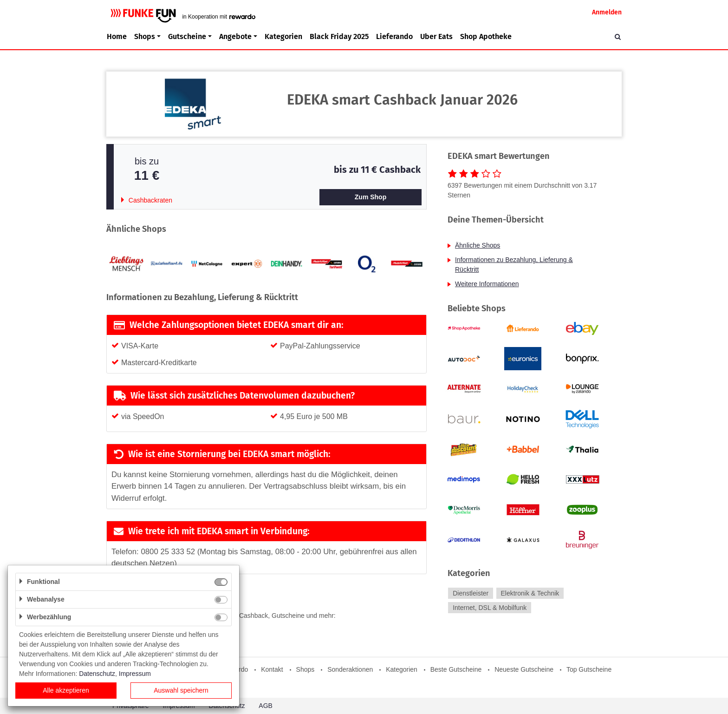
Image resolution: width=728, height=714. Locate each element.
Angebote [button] (235, 36)
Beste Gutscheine (456, 669)
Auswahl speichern (181, 690)
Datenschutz (97, 674)
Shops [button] (145, 36)
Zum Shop (370, 197)
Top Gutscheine (589, 669)
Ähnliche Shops (478, 245)
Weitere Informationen (487, 284)
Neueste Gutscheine (524, 669)
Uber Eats (436, 36)
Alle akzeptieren (66, 690)
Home (117, 36)
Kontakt (272, 669)
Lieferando (394, 36)
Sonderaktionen (350, 669)
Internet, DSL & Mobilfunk (490, 608)
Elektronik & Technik (530, 593)
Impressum (135, 674)
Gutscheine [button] (187, 36)
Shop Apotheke (486, 36)
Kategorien (283, 36)
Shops (305, 669)
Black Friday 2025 (339, 36)
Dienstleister (471, 593)
